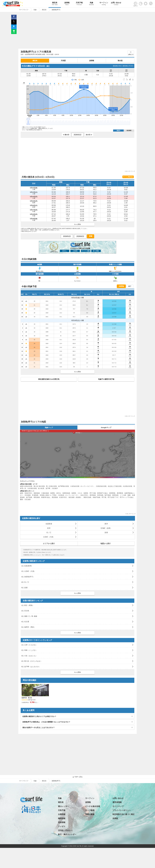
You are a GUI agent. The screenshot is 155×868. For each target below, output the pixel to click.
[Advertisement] (77, 31)
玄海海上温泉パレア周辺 (48, 495)
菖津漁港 (93, 495)
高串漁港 (100, 495)
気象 (91, 4)
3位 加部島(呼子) (27, 577)
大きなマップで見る (27, 481)
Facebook (14, 18)
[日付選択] (78, 135)
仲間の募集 (90, 814)
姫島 (22, 493)
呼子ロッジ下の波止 (127, 497)
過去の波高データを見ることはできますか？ (39, 727)
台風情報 (62, 814)
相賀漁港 (37, 493)
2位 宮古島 (25, 611)
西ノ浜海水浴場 (51, 486)
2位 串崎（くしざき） (29, 650)
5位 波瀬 (24, 588)
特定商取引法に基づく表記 (123, 814)
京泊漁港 (28, 495)
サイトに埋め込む (128, 177)
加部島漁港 (66, 493)
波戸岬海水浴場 (63, 486)
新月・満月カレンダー (67, 834)
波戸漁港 (29, 497)
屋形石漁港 (87, 497)
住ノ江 (49, 532)
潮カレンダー (64, 806)
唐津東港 (120, 493)
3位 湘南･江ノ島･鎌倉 (29, 616)
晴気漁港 (37, 497)
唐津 (106, 524)
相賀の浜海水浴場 (26, 486)
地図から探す (106, 544)
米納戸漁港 (96, 497)
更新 (91, 236)
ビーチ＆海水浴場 (93, 806)
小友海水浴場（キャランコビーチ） (82, 486)
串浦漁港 (35, 495)
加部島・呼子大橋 (90, 493)
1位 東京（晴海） (28, 605)
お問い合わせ (116, 4)
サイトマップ (118, 806)
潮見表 (55, 4)
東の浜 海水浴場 (39, 486)
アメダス (62, 827)
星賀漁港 (55, 497)
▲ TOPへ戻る (77, 777)
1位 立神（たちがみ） (29, 645)
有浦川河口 (28, 493)
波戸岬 (48, 488)
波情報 (67, 4)
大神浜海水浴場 (101, 486)
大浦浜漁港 (45, 493)
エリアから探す (49, 544)
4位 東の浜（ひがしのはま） (32, 661)
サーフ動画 (90, 810)
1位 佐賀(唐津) (26, 566)
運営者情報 (117, 802)
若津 (49, 528)
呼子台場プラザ (113, 497)
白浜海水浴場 (127, 486)
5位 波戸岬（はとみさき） (31, 667)
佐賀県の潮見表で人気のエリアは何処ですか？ (39, 716)
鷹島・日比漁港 (25, 499)
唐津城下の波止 (102, 493)
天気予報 (79, 4)
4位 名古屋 (25, 622)
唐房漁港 (115, 495)
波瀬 (106, 532)
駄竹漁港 (108, 495)
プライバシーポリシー (122, 810)
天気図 (63, 61)
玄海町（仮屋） (106, 528)
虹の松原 (41, 488)
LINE (14, 33)
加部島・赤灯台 (56, 493)
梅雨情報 (62, 818)
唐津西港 (112, 493)
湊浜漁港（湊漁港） (75, 497)
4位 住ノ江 (25, 582)
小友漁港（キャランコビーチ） (68, 495)
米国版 (115, 818)
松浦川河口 (63, 497)
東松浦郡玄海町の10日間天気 (49, 379)
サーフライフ (24, 781)
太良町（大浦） (49, 537)
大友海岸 (55, 488)
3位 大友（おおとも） (29, 656)
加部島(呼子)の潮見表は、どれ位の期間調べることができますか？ (46, 722)
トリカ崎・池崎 (125, 495)
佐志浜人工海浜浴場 (115, 486)
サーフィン (104, 4)
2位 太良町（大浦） (28, 571)
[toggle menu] (151, 3)
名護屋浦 (49, 524)
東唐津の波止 (46, 497)
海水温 (120, 61)
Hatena (14, 28)
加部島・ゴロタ (77, 493)
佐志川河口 (84, 495)
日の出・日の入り (65, 830)
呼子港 (104, 497)
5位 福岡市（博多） (28, 627)
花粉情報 (62, 822)
